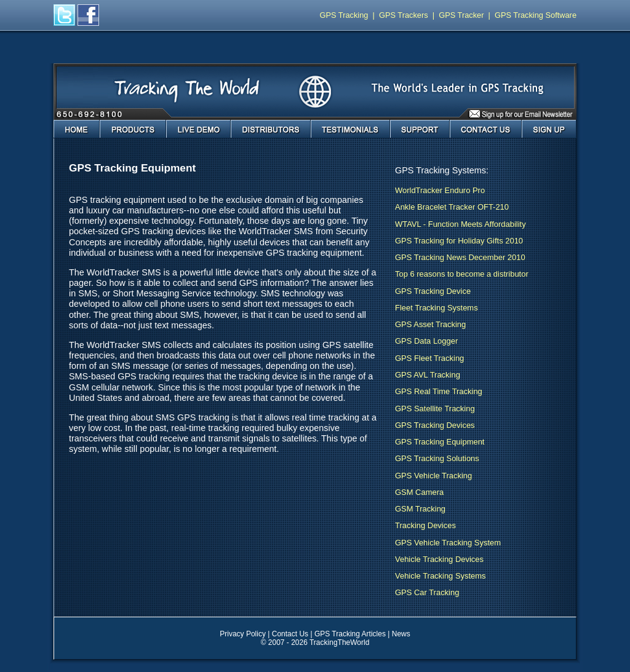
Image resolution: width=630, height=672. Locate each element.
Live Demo (198, 129)
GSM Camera (419, 492)
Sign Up (549, 129)
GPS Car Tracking (427, 592)
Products (133, 129)
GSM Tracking (420, 509)
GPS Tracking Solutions (437, 458)
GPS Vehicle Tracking (433, 476)
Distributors (271, 129)
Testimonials (350, 129)
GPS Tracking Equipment (440, 442)
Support (420, 129)
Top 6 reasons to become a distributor (462, 274)
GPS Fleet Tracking (429, 358)
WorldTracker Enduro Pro (440, 190)
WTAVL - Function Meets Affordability (461, 224)
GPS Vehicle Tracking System (448, 543)
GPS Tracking (344, 15)
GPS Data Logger (426, 341)
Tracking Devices (425, 525)
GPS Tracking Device (433, 291)
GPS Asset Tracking (430, 324)
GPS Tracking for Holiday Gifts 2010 (459, 241)
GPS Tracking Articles (350, 634)
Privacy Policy (243, 634)
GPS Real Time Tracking (439, 391)
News (401, 634)
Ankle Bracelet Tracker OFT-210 (452, 207)
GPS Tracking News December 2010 (460, 257)
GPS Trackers (404, 15)
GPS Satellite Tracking (435, 409)
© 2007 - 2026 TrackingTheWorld (315, 642)
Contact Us (486, 129)
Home (77, 129)
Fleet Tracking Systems (437, 308)
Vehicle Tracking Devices (439, 559)
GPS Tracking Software (536, 15)
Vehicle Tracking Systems (441, 576)
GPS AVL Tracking (428, 375)
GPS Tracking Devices (435, 425)
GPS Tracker (461, 15)
